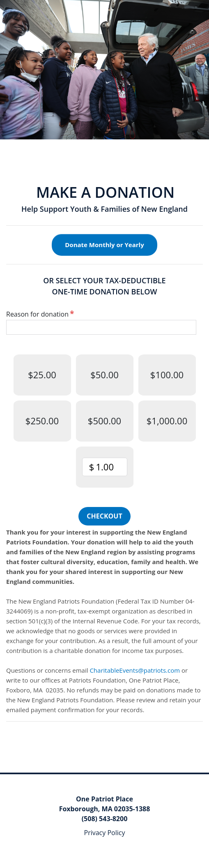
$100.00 (167, 375)
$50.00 (104, 375)
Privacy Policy (105, 833)
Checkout (104, 516)
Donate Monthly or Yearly (104, 245)
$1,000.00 (167, 421)
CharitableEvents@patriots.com (135, 670)
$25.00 (42, 375)
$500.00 (104, 421)
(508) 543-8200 (105, 819)
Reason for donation (37, 314)
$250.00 (42, 421)
